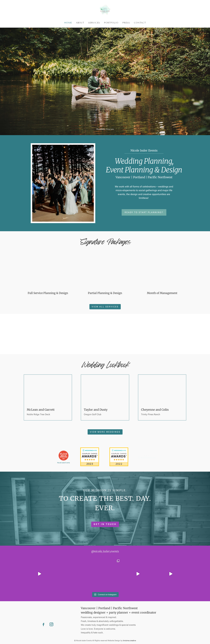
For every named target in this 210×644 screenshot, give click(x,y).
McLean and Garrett (41, 359)
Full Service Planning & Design (48, 265)
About (80, 23)
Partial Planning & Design (105, 265)
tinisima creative (129, 590)
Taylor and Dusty (96, 359)
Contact (140, 23)
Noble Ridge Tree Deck (38, 364)
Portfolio (111, 23)
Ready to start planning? (144, 212)
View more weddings (105, 381)
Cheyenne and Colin (155, 359)
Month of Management (162, 265)
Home (68, 23)
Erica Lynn (110, 129)
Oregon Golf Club (93, 364)
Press (126, 23)
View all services (105, 279)
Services (94, 23)
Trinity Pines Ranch (151, 364)
